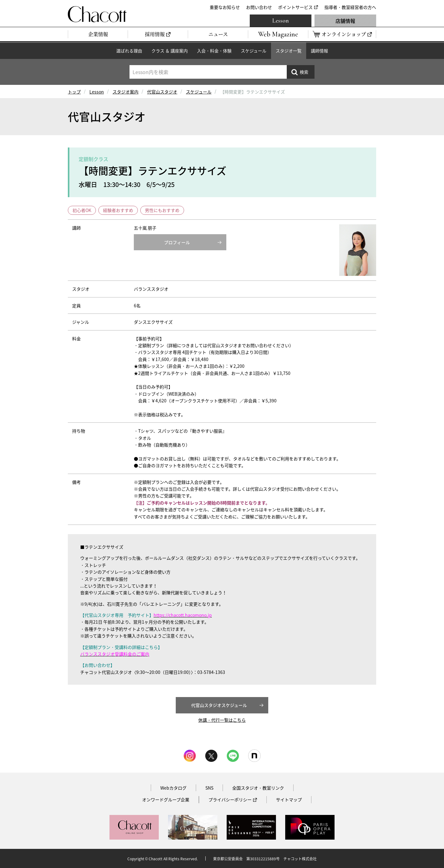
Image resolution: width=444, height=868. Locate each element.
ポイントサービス (295, 7)
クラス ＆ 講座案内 (170, 51)
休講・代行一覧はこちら (222, 720)
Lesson (281, 21)
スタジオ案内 (125, 92)
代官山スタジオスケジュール (219, 705)
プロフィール (177, 242)
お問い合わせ (259, 7)
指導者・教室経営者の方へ (350, 7)
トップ (74, 92)
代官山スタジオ (162, 92)
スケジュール (254, 51)
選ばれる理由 (129, 51)
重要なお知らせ (225, 7)
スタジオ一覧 (289, 51)
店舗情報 (345, 21)
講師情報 (319, 51)
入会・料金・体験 (214, 51)
